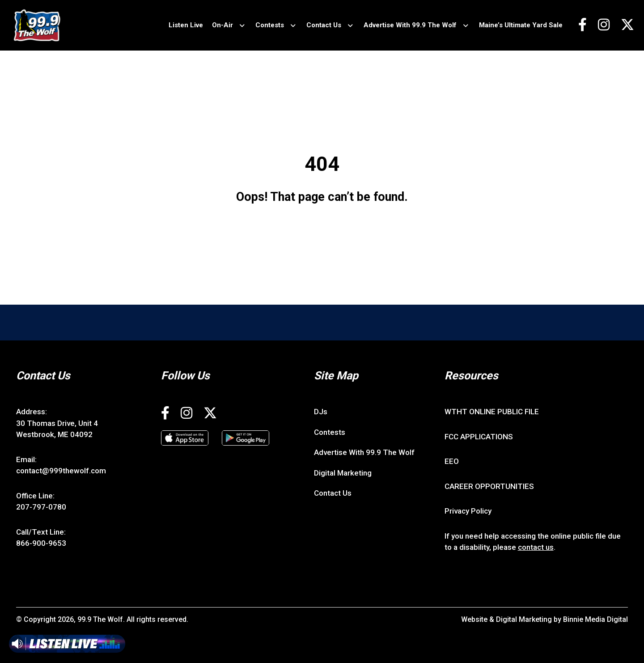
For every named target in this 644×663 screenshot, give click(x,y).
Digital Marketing (343, 473)
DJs (321, 412)
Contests (270, 25)
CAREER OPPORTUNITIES (489, 486)
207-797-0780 (41, 507)
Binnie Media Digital (595, 619)
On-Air (222, 25)
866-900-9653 (41, 543)
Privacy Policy (468, 511)
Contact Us (324, 25)
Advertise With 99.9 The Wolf (410, 25)
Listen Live (186, 25)
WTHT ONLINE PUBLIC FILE (492, 412)
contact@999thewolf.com (61, 471)
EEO (452, 461)
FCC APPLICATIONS (479, 437)
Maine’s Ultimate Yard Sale (521, 25)
